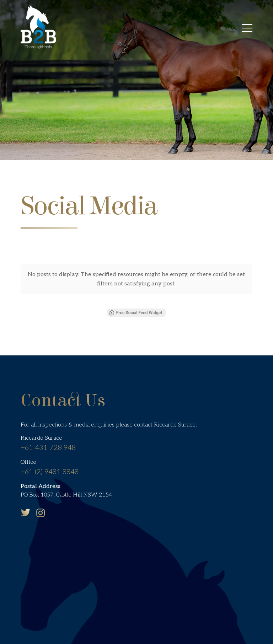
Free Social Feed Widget (135, 297)
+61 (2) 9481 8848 (50, 456)
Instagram (41, 497)
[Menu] (247, 29)
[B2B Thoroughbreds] (38, 27)
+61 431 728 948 (48, 432)
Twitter (26, 497)
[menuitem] (247, 29)
